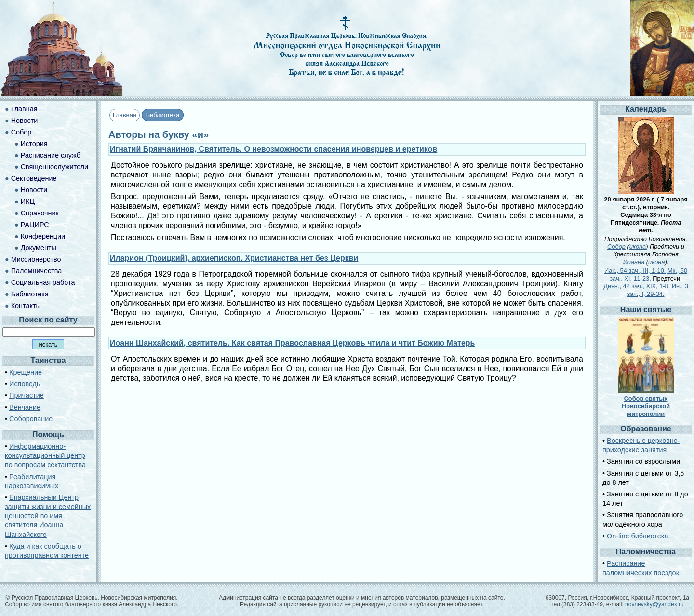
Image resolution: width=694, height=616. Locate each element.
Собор (21, 132)
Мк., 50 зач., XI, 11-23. (648, 275)
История (34, 144)
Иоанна (634, 262)
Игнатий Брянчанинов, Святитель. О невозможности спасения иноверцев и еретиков (274, 149)
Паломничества (37, 271)
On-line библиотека (637, 536)
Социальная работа (43, 282)
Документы (39, 248)
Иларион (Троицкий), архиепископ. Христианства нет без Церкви (234, 258)
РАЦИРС (35, 225)
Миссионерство (36, 259)
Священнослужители (54, 167)
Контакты (26, 306)
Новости (25, 121)
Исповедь (25, 384)
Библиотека (30, 294)
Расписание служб (51, 155)
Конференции (43, 236)
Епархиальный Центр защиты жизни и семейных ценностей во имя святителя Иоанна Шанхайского (48, 516)
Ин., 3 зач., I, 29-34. (658, 290)
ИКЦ (28, 201)
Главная (125, 115)
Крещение (26, 372)
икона (638, 247)
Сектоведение (34, 178)
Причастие (27, 395)
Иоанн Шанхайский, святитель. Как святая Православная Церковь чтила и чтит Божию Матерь (292, 343)
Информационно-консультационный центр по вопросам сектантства (45, 455)
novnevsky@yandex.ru (654, 604)
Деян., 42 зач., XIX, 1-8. (637, 286)
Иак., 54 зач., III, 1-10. (635, 271)
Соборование (31, 419)
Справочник (40, 213)
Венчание (25, 407)
